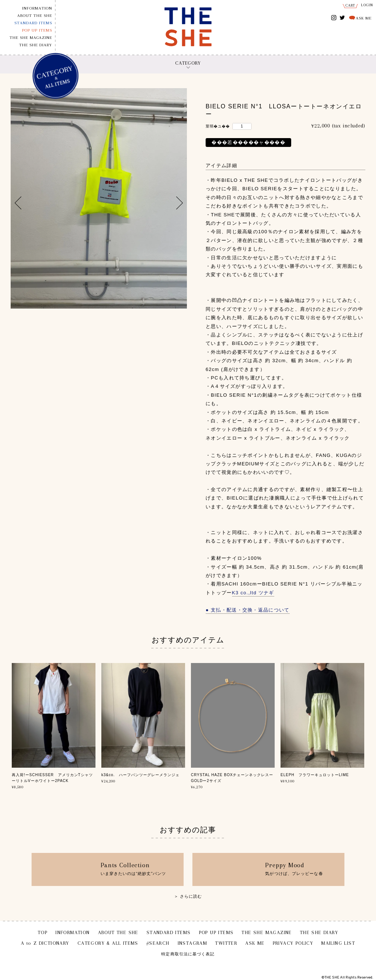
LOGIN (367, 5)
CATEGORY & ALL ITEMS (108, 943)
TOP (43, 932)
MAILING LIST (338, 943)
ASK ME (364, 18)
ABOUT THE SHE (35, 16)
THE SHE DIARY (36, 45)
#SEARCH (158, 943)
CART (350, 5)
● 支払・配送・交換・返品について (248, 610)
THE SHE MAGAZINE (31, 38)
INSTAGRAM (334, 18)
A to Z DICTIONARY (45, 943)
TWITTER (342, 17)
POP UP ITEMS (37, 30)
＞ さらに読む (188, 896)
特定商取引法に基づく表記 (188, 954)
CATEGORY (188, 63)
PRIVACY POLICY (293, 943)
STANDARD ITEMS (33, 23)
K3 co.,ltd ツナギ (253, 593)
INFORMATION (37, 8)
